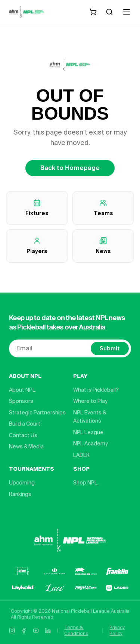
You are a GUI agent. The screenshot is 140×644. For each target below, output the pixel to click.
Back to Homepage (70, 168)
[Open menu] (127, 12)
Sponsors (21, 401)
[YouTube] (36, 631)
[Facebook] (24, 631)
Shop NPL (85, 483)
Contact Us (23, 435)
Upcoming (22, 483)
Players (37, 246)
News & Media (26, 446)
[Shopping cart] (93, 12)
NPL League (88, 432)
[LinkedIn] (48, 631)
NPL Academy (91, 443)
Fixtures (37, 208)
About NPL (22, 390)
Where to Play (90, 401)
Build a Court (25, 424)
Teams (103, 208)
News (103, 246)
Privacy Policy (117, 630)
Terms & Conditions (76, 630)
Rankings (20, 494)
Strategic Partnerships (37, 413)
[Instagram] (12, 631)
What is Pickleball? (96, 390)
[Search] (109, 12)
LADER (81, 455)
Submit (110, 348)
